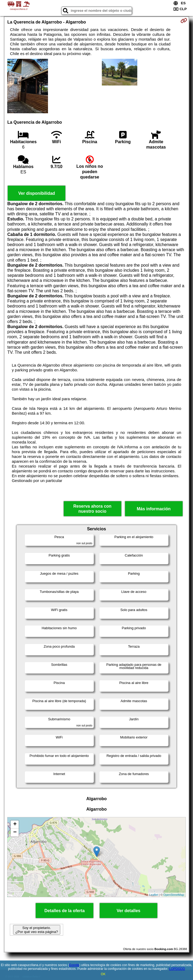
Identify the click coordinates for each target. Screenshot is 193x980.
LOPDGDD (177, 969)
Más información (154, 509)
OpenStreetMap (174, 895)
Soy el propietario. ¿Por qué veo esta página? (37, 930)
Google (74, 965)
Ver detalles (129, 911)
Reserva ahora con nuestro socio (92, 509)
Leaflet (154, 895)
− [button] (15, 833)
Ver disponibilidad (37, 193)
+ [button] (15, 825)
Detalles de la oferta (64, 911)
